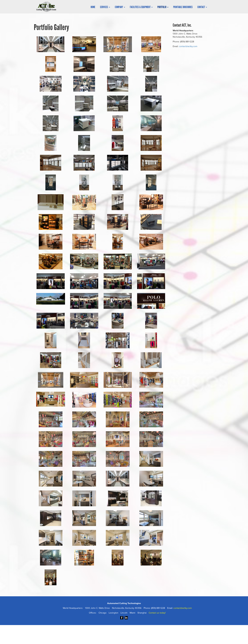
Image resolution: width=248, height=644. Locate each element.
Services (105, 7)
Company (120, 7)
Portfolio (163, 7)
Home (93, 7)
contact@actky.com (189, 46)
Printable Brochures (183, 7)
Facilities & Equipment (141, 7)
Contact (202, 7)
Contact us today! (157, 613)
